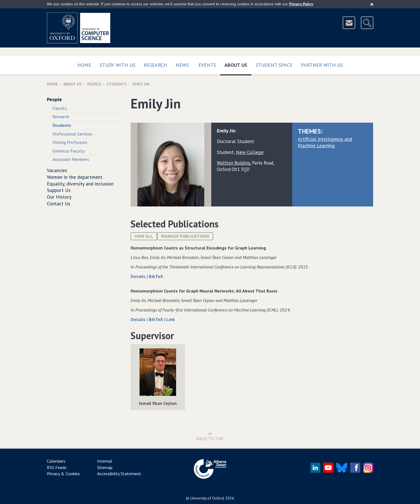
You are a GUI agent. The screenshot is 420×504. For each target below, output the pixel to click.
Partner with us (322, 65)
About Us (238, 64)
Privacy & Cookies (63, 474)
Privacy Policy (301, 4)
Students (117, 84)
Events (207, 65)
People (94, 84)
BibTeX (156, 276)
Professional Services (72, 134)
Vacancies (57, 170)
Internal (105, 461)
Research (155, 65)
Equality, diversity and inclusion (80, 184)
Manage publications (185, 236)
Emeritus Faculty (69, 151)
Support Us (59, 190)
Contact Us (59, 204)
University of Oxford (207, 498)
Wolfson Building (233, 163)
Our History (59, 197)
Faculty (60, 108)
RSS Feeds (57, 467)
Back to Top (210, 436)
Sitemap (105, 467)
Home (84, 65)
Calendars (56, 461)
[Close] (372, 4)
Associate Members (71, 159)
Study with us (117, 65)
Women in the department (75, 177)
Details (139, 276)
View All (144, 236)
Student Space (274, 65)
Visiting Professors (70, 142)
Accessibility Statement (119, 474)
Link (171, 319)
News (182, 65)
